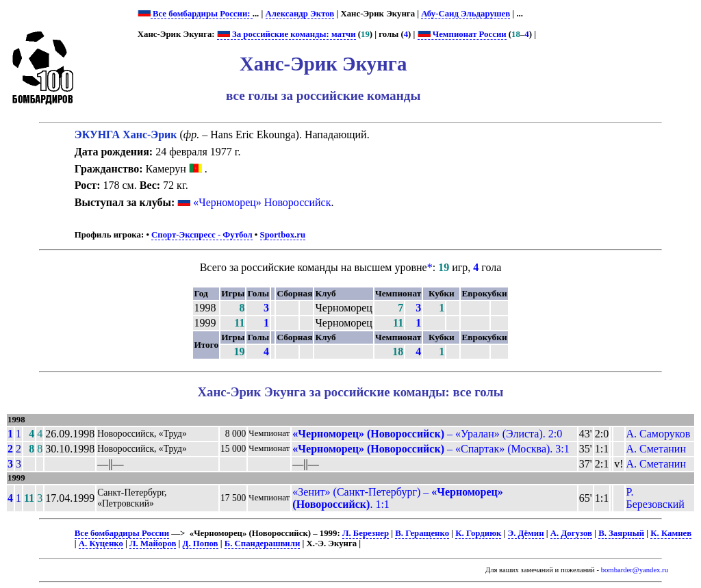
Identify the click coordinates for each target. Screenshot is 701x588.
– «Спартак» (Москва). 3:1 (431, 449)
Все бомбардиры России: (202, 14)
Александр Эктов (300, 14)
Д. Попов (201, 544)
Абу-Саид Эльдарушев (466, 14)
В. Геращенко (422, 533)
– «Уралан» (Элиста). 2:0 (427, 434)
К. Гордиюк (478, 533)
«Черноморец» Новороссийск (262, 202)
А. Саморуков (659, 434)
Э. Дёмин (526, 533)
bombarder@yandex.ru (635, 570)
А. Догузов (571, 533)
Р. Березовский (655, 498)
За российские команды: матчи (286, 34)
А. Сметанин (656, 449)
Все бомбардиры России (122, 533)
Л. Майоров (153, 544)
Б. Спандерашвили (263, 544)
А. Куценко (101, 544)
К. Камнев (671, 533)
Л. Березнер (366, 533)
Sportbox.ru (283, 235)
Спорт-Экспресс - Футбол (202, 235)
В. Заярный (621, 533)
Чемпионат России (462, 34)
